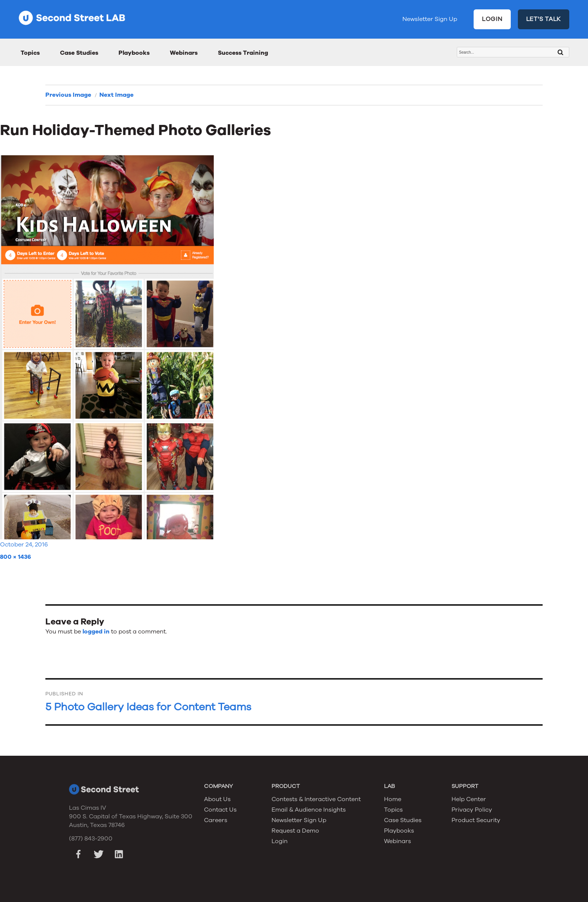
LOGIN (492, 19)
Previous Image (68, 95)
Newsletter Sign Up (430, 19)
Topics (30, 53)
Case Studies (79, 53)
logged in (96, 632)
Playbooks (134, 53)
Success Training (243, 53)
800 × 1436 (16, 557)
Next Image (116, 95)
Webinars (184, 53)
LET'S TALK (544, 19)
